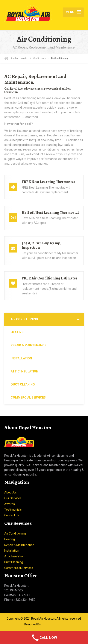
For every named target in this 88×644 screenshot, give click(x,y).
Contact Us (12, 515)
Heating (17, 332)
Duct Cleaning (23, 384)
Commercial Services (28, 397)
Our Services (13, 498)
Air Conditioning (24, 319)
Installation (21, 358)
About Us (11, 492)
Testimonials (13, 510)
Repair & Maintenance (28, 345)
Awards (10, 504)
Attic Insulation (24, 371)
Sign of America (53, 624)
